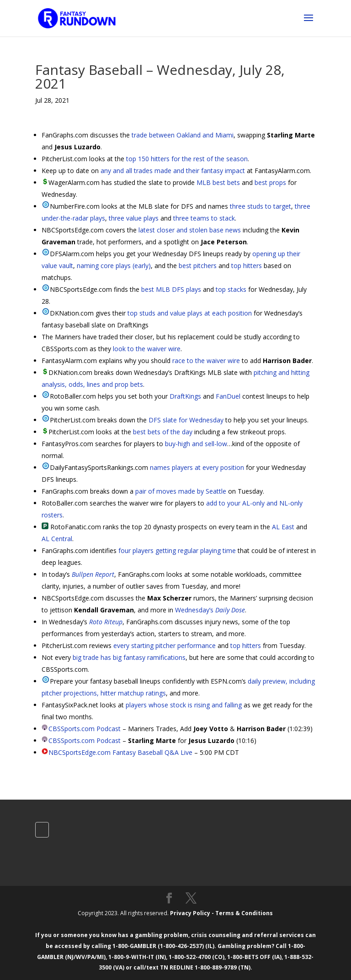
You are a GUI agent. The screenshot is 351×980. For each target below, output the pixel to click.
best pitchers (198, 266)
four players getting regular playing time (177, 551)
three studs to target (261, 206)
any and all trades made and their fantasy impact (173, 171)
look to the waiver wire (147, 349)
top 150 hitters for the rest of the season (187, 159)
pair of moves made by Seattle (181, 491)
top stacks (231, 289)
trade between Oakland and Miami (183, 135)
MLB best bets (218, 182)
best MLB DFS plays (171, 289)
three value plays (134, 218)
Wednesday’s (210, 610)
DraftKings (185, 396)
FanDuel (228, 396)
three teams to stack (204, 218)
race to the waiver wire (206, 361)
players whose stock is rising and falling (184, 705)
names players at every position (197, 467)
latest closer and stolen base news (190, 230)
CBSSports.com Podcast (85, 729)
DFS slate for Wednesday (186, 420)
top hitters (247, 266)
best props (270, 182)
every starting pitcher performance (165, 645)
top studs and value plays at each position (190, 313)
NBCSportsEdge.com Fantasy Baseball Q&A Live (120, 752)
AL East (283, 527)
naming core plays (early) (114, 266)
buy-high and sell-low (196, 444)
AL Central (57, 539)
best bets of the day (163, 432)
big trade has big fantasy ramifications (129, 657)
